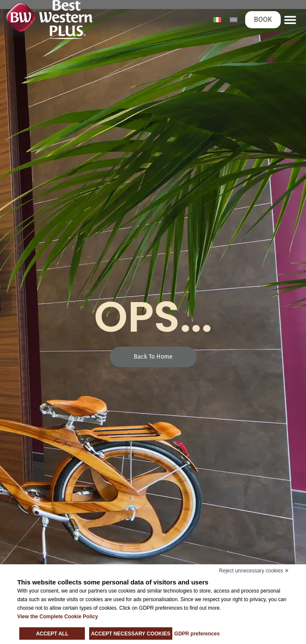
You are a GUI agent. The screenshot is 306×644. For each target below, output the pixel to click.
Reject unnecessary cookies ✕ (254, 571)
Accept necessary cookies (130, 634)
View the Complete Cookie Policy (58, 617)
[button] (290, 19)
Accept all (52, 634)
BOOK (263, 19)
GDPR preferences (197, 634)
